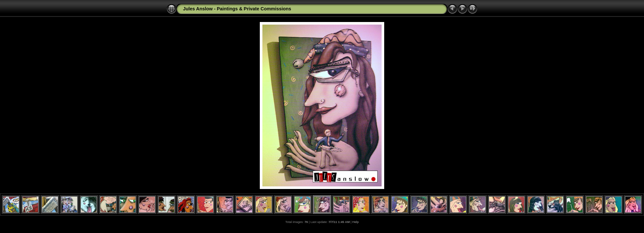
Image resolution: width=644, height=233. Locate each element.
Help (356, 222)
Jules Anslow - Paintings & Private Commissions (237, 9)
